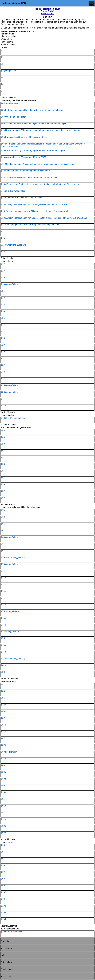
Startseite (5, 941)
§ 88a (3, 759)
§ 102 (3, 906)
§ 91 (3, 799)
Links (3, 955)
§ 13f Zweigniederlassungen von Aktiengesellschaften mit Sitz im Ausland (34, 211)
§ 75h (3, 652)
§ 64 (3, 544)
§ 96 (3, 865)
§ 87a (3, 725)
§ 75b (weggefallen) (10, 611)
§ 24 (3, 311)
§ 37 (3, 399)
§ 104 (3, 919)
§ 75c (3, 618)
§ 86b (3, 711)
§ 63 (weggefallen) (9, 537)
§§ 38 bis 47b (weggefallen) (13, 418)
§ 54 (3, 471)
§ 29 (3, 345)
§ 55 (3, 478)
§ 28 (3, 338)
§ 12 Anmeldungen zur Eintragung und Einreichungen (25, 171)
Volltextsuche (7, 948)
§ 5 (2, 77)
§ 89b (3, 779)
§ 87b (3, 732)
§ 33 (3, 372)
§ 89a (3, 772)
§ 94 (3, 852)
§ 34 (3, 379)
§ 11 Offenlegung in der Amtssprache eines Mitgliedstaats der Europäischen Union (38, 164)
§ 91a (3, 806)
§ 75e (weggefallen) (10, 632)
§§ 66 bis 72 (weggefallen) (13, 557)
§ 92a (3, 819)
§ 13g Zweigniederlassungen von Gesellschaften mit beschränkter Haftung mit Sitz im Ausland (44, 218)
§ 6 (2, 84)
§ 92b (3, 826)
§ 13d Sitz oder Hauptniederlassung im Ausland (22, 198)
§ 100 (3, 892)
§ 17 (3, 264)
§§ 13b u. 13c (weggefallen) (13, 191)
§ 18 (3, 271)
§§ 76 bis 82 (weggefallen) (13, 659)
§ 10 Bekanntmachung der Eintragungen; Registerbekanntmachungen (33, 151)
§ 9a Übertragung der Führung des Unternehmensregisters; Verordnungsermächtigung (40, 130)
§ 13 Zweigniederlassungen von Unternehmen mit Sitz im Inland (30, 177)
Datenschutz (6, 962)
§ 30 (3, 352)
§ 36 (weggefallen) (9, 392)
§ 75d (3, 625)
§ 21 (3, 291)
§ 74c (3, 591)
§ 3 (2, 64)
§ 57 (3, 491)
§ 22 (3, 298)
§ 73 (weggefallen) (9, 564)
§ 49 (3, 437)
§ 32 (3, 365)
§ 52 (3, 457)
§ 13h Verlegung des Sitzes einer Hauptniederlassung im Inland (30, 225)
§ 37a (3, 406)
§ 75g (3, 645)
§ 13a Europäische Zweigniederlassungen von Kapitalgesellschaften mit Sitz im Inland (40, 184)
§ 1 (2, 50)
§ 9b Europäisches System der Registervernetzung (24, 137)
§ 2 (2, 57)
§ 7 (2, 91)
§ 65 (3, 551)
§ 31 (3, 358)
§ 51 (3, 451)
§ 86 (3, 698)
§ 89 (3, 765)
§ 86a (3, 705)
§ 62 (3, 530)
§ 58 (3, 498)
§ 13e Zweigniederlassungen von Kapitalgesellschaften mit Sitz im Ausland (35, 204)
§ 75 (3, 598)
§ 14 (3, 231)
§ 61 (3, 524)
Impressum (6, 976)
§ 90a (3, 792)
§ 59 (3, 510)
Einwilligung (6, 969)
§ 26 (3, 325)
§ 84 (3, 684)
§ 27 (3, 331)
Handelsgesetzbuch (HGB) (13, 3)
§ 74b (3, 584)
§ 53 (3, 464)
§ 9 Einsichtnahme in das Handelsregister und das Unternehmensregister (34, 124)
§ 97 (3, 872)
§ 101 (3, 899)
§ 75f (3, 638)
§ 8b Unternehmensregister (13, 117)
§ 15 (3, 238)
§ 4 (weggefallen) (9, 71)
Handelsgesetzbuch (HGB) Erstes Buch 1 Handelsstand (48, 11)
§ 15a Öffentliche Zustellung (13, 245)
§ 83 (3, 672)
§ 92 (3, 812)
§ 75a (3, 605)
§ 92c (3, 833)
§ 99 (3, 886)
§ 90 (3, 786)
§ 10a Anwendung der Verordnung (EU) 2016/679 (23, 157)
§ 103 (3, 913)
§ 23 (3, 304)
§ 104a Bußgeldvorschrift (12, 932)
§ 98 (3, 879)
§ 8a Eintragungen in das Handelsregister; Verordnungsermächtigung (32, 110)
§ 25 (3, 318)
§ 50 (3, 444)
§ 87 (3, 718)
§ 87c (3, 738)
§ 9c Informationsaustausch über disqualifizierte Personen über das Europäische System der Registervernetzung (43, 145)
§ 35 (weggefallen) (9, 385)
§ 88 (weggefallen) (9, 752)
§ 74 (3, 571)
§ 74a (3, 578)
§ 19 (3, 278)
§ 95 (3, 859)
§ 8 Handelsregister (10, 103)
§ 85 (3, 691)
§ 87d (3, 745)
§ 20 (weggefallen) (9, 284)
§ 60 (3, 517)
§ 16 (3, 252)
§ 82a (3, 665)
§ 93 (3, 845)
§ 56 (3, 484)
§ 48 (3, 430)
